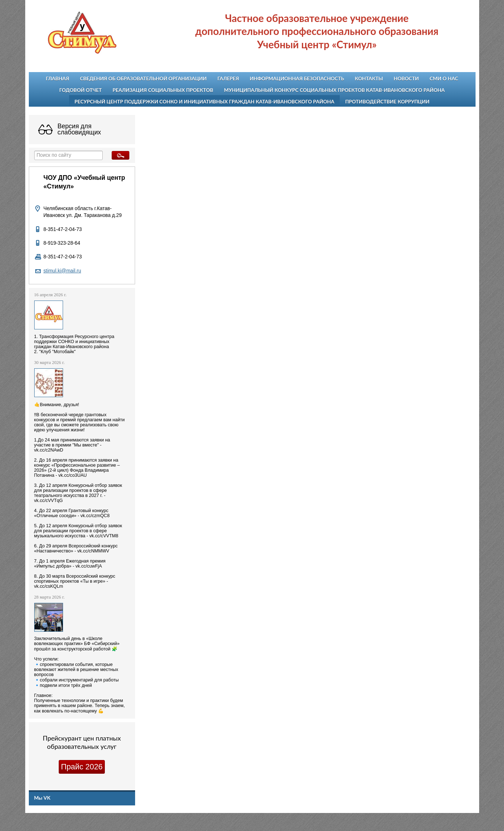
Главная (57, 78)
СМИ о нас (444, 78)
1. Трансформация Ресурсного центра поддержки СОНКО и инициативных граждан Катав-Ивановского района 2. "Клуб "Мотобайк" (74, 344)
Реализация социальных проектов (163, 90)
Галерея (228, 78)
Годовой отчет (80, 90)
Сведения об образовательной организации (143, 78)
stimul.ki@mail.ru (63, 271)
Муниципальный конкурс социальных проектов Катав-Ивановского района (334, 90)
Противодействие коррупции (387, 101)
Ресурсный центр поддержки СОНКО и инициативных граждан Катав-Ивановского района (204, 101)
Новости (406, 78)
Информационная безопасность (297, 78)
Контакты (369, 78)
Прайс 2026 (82, 767)
